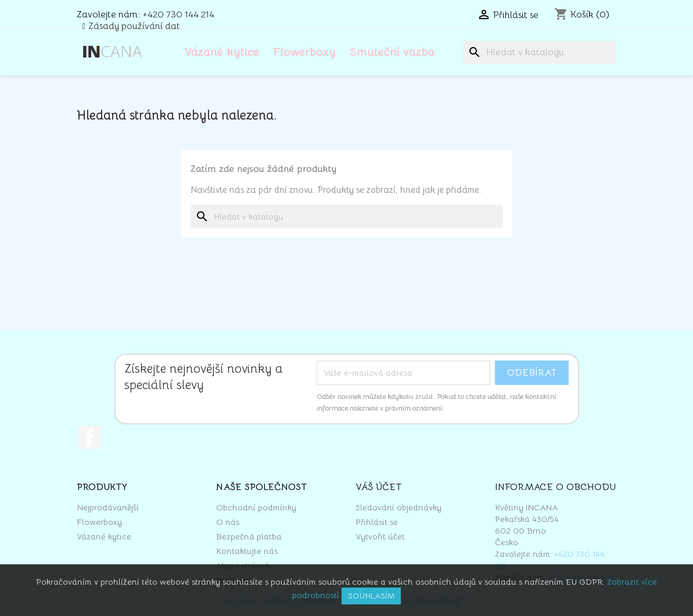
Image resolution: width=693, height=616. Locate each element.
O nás (228, 522)
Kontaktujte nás (247, 551)
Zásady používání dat (134, 26)
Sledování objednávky (398, 507)
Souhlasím (371, 596)
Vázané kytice (222, 52)
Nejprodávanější (108, 507)
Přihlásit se (377, 522)
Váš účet (378, 487)
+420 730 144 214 (178, 15)
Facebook (89, 437)
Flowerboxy (304, 52)
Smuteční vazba (392, 52)
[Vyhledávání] (540, 52)
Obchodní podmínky (256, 507)
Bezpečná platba (249, 536)
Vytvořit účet (380, 536)
